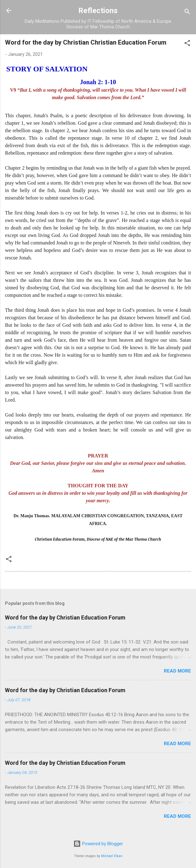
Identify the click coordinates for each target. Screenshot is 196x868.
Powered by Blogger (98, 844)
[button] (187, 44)
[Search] (187, 13)
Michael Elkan (112, 856)
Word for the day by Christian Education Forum (65, 617)
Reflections (98, 11)
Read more (177, 671)
